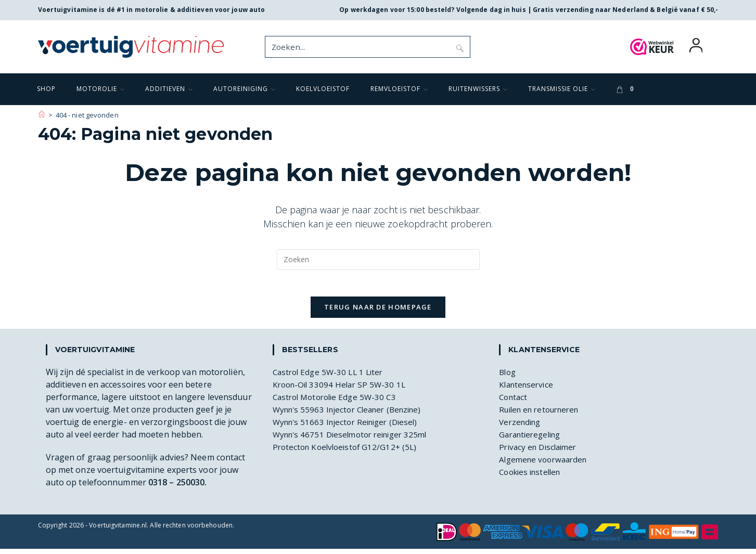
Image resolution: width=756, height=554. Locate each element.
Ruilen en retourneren (543, 415)
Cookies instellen (533, 477)
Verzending (522, 427)
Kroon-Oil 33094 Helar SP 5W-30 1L (342, 390)
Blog (508, 377)
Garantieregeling (533, 440)
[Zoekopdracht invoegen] (378, 260)
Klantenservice (528, 390)
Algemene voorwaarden (546, 465)
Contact (514, 402)
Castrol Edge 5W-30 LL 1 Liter (331, 377)
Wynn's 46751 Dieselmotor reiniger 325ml (355, 440)
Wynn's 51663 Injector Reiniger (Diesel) (350, 427)
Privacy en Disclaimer (541, 452)
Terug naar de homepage (378, 312)
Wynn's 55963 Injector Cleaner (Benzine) (353, 415)
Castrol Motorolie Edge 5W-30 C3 (338, 402)
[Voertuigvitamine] (42, 115)
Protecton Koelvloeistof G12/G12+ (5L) (348, 452)
